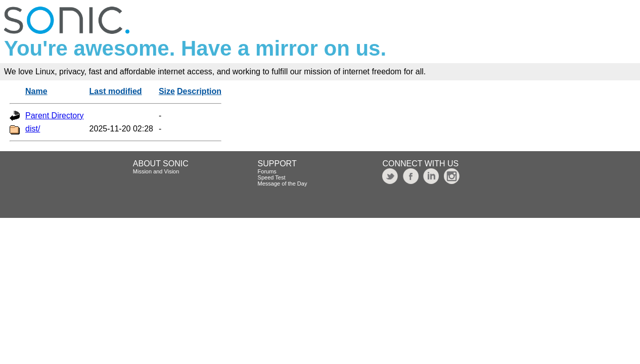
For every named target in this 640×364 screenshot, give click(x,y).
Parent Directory (55, 116)
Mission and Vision (156, 171)
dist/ (33, 129)
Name (36, 91)
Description (199, 91)
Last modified (116, 91)
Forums (267, 171)
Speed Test (272, 177)
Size (167, 91)
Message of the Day (283, 184)
